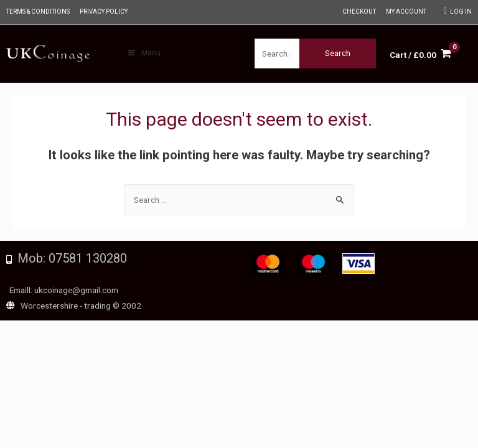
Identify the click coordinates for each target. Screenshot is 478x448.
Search (338, 53)
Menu (144, 53)
